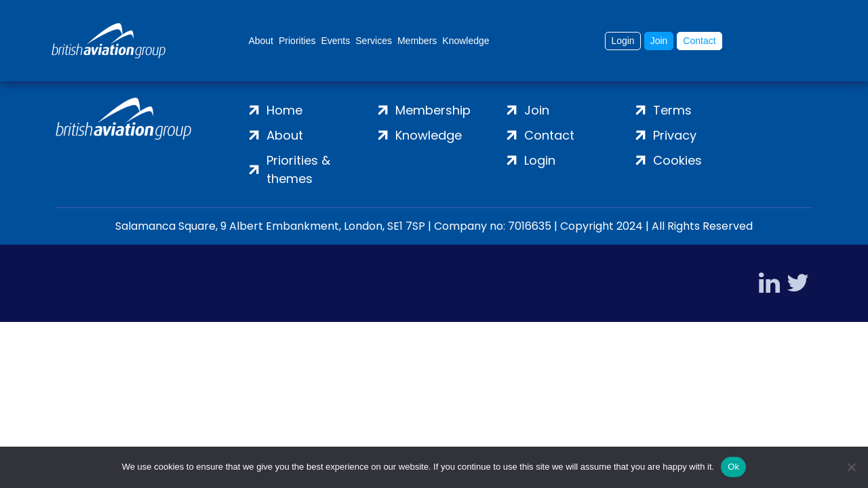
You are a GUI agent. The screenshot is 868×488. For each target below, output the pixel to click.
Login (623, 41)
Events (335, 41)
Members (417, 41)
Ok (733, 467)
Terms (672, 110)
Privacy (675, 135)
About (261, 41)
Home (284, 110)
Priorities (297, 41)
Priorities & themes (298, 169)
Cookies (677, 160)
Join (659, 41)
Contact (699, 41)
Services (374, 41)
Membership (433, 110)
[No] (851, 467)
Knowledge (466, 41)
